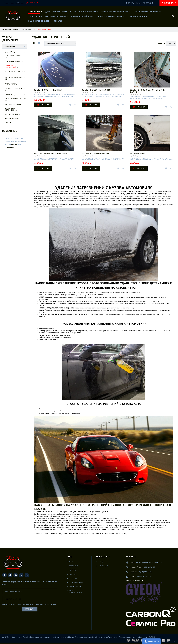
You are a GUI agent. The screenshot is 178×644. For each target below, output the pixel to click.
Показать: (162, 43)
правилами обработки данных (46, 604)
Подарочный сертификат (11, 109)
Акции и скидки (12, 114)
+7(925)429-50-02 (145, 572)
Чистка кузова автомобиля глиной (51, 154)
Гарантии (72, 574)
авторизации (9, 147)
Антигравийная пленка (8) (15, 90)
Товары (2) (15, 122)
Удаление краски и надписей (48, 90)
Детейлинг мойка (14, 61)
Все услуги (73, 578)
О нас (71, 562)
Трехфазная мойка (14, 57)
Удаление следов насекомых (96, 90)
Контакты (73, 570)
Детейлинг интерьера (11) (15, 78)
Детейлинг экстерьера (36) (15, 73)
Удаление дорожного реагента (97, 154)
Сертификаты (74, 566)
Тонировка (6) (15, 95)
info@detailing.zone (143, 576)
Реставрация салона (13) (15, 99)
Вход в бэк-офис (75, 587)
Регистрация (103, 566)
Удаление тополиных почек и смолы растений (148, 91)
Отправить (30, 609)
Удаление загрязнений (12, 66)
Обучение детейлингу (15, 104)
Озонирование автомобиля (11, 84)
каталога (14, 144)
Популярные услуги (76, 583)
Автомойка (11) (15, 52)
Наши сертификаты (12, 118)
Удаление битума (138, 154)
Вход (101, 562)
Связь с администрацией (75, 591)
